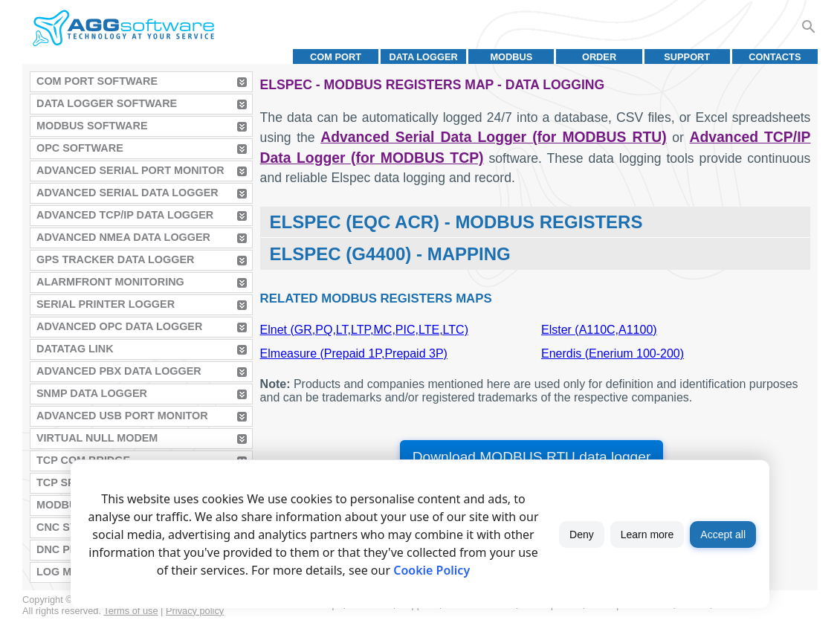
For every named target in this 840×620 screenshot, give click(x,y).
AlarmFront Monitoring (110, 282)
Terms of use (130, 611)
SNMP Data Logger (92, 393)
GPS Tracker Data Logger (115, 259)
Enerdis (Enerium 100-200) (613, 353)
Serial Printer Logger (106, 304)
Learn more (647, 535)
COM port (336, 57)
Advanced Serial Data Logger (127, 193)
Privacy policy (195, 611)
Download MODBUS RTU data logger (532, 457)
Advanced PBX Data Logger (119, 371)
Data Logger (424, 57)
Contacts (775, 57)
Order (599, 57)
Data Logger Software (107, 103)
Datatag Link (75, 349)
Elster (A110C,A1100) (599, 330)
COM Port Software (97, 81)
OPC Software (80, 148)
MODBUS (511, 57)
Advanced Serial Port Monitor (130, 170)
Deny (582, 535)
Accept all (723, 535)
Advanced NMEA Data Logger (123, 237)
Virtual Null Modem (97, 438)
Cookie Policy (432, 570)
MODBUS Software (92, 126)
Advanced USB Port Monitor (122, 416)
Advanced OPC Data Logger (119, 326)
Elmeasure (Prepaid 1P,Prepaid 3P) (354, 353)
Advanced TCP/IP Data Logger (125, 215)
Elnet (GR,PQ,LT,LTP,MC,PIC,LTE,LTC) (364, 330)
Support (687, 57)
